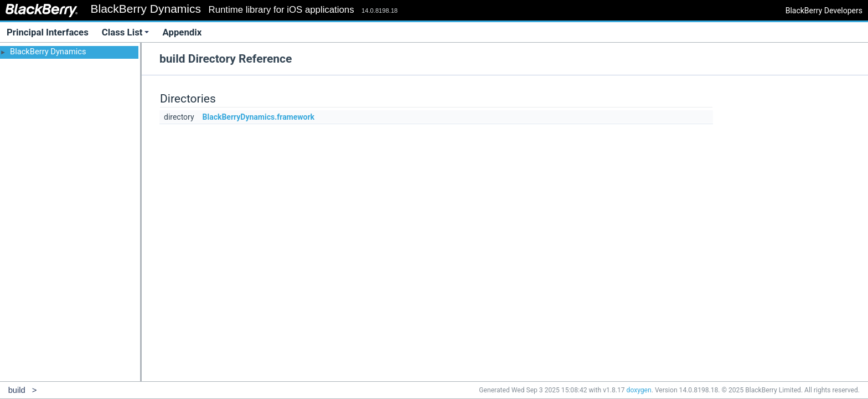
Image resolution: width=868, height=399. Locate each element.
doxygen (639, 390)
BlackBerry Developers (824, 11)
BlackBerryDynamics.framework (259, 117)
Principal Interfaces (48, 32)
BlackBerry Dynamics (48, 52)
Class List (126, 32)
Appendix (182, 32)
